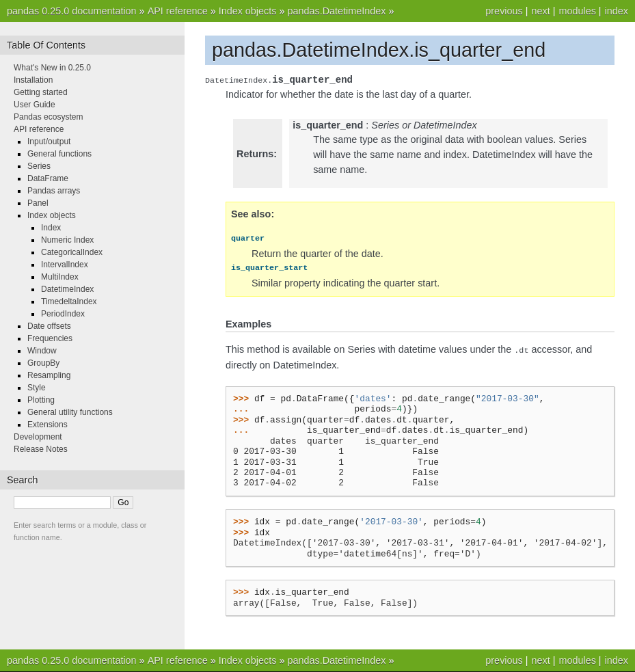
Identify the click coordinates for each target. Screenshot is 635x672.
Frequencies (50, 338)
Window (42, 351)
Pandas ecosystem (48, 117)
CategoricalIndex (72, 252)
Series (39, 166)
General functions (59, 154)
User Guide (35, 105)
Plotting (41, 400)
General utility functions (70, 412)
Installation (33, 80)
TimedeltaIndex (69, 301)
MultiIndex (60, 277)
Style (37, 388)
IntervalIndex (65, 265)
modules (577, 11)
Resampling (49, 375)
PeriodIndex (63, 314)
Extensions (48, 425)
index (617, 11)
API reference (178, 11)
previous (504, 11)
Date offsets (49, 326)
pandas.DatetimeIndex (336, 11)
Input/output (49, 142)
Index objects (248, 11)
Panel (38, 203)
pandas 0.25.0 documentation (72, 11)
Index (51, 228)
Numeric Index (67, 240)
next (540, 11)
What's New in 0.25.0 (52, 68)
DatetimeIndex (67, 289)
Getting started (41, 92)
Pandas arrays (54, 191)
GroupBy (43, 363)
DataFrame (48, 178)
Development (38, 437)
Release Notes (41, 449)
